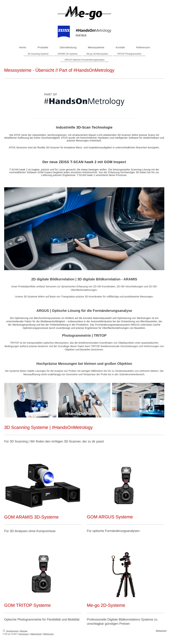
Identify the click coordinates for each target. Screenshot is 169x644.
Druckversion (11, 631)
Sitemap (24, 631)
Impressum (24, 634)
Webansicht (161, 631)
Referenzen (48, 634)
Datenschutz (36, 634)
